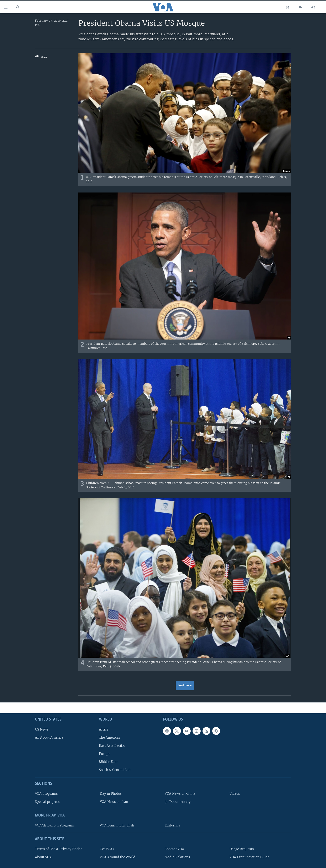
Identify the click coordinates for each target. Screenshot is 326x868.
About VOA (43, 857)
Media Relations (177, 857)
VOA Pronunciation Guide (249, 857)
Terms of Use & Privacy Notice (59, 849)
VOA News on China (180, 794)
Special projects (47, 802)
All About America (49, 737)
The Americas (110, 737)
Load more (185, 685)
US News (42, 729)
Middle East (108, 762)
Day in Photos (111, 794)
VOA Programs (46, 794)
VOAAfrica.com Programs (55, 825)
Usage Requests (242, 849)
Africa (104, 729)
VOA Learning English (117, 825)
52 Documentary (178, 802)
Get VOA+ (107, 849)
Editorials (172, 825)
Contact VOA (174, 849)
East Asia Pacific (112, 746)
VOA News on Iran (114, 802)
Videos (235, 794)
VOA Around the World (118, 857)
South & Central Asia (115, 770)
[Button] (41, 58)
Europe (105, 754)
